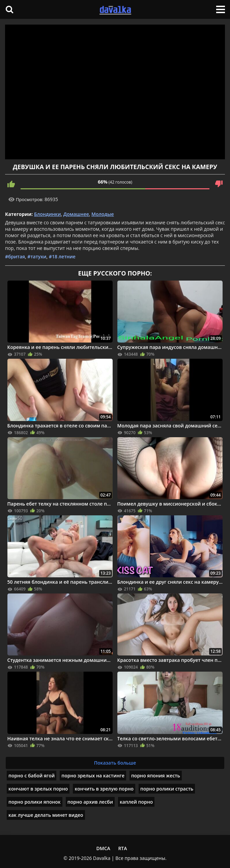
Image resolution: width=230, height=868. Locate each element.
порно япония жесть (156, 776)
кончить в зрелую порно (104, 789)
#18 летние (62, 256)
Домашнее (76, 214)
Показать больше (115, 763)
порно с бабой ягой (32, 776)
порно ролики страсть (167, 789)
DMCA (103, 848)
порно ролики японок (35, 802)
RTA (122, 848)
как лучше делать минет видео (46, 815)
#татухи (37, 256)
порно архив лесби (90, 802)
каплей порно (136, 802)
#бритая (15, 256)
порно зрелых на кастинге (93, 776)
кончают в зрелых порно (38, 789)
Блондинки (48, 214)
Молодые (103, 214)
